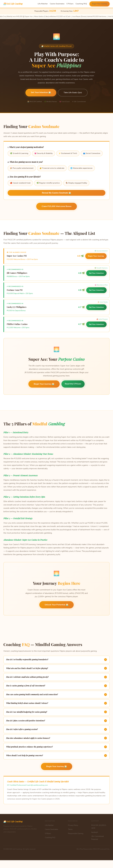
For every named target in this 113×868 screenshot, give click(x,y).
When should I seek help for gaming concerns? (56, 756)
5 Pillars (70, 4)
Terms (70, 829)
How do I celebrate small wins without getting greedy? (56, 677)
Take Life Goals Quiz (73, 93)
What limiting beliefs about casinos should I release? (56, 703)
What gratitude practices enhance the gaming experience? (56, 747)
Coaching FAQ (81, 4)
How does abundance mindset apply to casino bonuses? (56, 738)
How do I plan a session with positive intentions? (56, 721)
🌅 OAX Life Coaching (13, 4)
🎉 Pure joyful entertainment (22, 168)
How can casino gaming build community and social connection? (56, 695)
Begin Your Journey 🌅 (44, 384)
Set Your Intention (96, 273)
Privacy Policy (73, 825)
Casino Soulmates (57, 4)
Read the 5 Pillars (73, 384)
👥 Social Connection (92, 153)
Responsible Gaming (76, 834)
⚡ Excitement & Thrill (68, 153)
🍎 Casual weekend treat (20, 183)
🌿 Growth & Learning (19, 153)
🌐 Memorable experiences (81, 168)
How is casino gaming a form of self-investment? (56, 686)
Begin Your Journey (100, 4)
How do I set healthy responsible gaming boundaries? (56, 660)
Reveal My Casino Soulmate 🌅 (57, 193)
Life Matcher (43, 4)
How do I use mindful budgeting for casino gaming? (56, 712)
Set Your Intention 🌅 (41, 92)
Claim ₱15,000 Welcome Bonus (57, 206)
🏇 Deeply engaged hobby (76, 183)
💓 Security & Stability (43, 153)
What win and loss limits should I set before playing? (56, 668)
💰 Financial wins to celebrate (52, 168)
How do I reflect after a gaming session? (56, 729)
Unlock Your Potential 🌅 (56, 605)
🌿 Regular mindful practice (48, 183)
